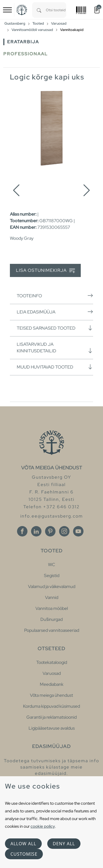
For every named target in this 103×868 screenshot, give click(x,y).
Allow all (23, 844)
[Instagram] (64, 531)
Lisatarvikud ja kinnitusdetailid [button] (55, 348)
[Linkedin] (36, 531)
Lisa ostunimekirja (45, 271)
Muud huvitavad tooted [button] (55, 367)
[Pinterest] (50, 531)
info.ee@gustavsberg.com (52, 516)
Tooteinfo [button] (55, 296)
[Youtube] (78, 531)
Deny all (64, 844)
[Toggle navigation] (7, 10)
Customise (24, 854)
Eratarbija (23, 42)
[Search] (39, 10)
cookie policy (43, 826)
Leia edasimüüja (55, 312)
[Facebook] (22, 531)
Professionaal (26, 54)
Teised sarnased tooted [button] (55, 328)
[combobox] (56, 10)
